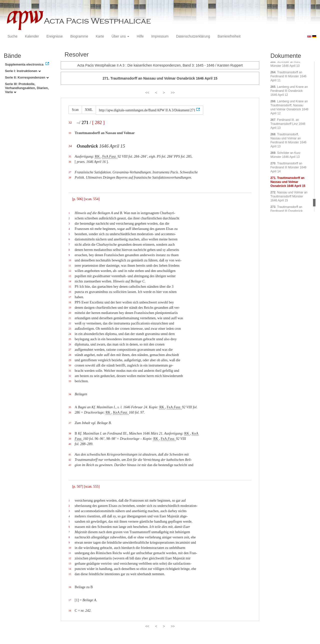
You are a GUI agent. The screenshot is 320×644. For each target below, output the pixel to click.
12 (70, 271)
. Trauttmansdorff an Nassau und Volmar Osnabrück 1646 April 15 (288, 182)
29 (70, 360)
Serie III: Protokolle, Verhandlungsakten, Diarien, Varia (27, 88)
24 (70, 334)
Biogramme (79, 36)
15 (70, 287)
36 (70, 162)
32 (70, 122)
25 (70, 339)
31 (70, 371)
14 (70, 281)
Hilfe (140, 36)
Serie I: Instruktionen (23, 71)
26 (70, 344)
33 (70, 133)
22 (70, 323)
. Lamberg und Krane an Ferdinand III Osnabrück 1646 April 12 (289, 91)
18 (70, 302)
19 (70, 308)
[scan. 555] (92, 487)
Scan (75, 110)
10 (70, 260)
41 (70, 454)
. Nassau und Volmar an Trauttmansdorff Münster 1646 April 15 (289, 196)
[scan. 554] (92, 199)
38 (70, 178)
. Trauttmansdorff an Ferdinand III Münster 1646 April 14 (288, 167)
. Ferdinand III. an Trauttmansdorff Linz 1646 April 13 (288, 124)
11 (70, 266)
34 (70, 146)
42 (70, 460)
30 (70, 365)
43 (70, 465)
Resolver (77, 54)
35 (70, 156)
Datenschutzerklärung (193, 36)
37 (70, 172)
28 (70, 355)
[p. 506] (77, 199)
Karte (100, 36)
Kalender (32, 36)
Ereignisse (55, 36)
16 (70, 292)
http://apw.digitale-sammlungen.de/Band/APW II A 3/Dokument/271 (147, 110)
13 (70, 276)
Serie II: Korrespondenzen (27, 77)
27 (70, 350)
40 (70, 444)
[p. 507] (77, 487)
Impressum (160, 36)
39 (70, 439)
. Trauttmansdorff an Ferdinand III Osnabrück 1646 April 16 (287, 211)
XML (89, 110)
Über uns (120, 36)
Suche (12, 36)
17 (70, 297)
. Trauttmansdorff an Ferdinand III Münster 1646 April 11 (288, 76)
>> (173, 93)
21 (70, 318)
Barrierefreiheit (229, 36)
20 (70, 313)
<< (147, 93)
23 (70, 329)
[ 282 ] (98, 122)
